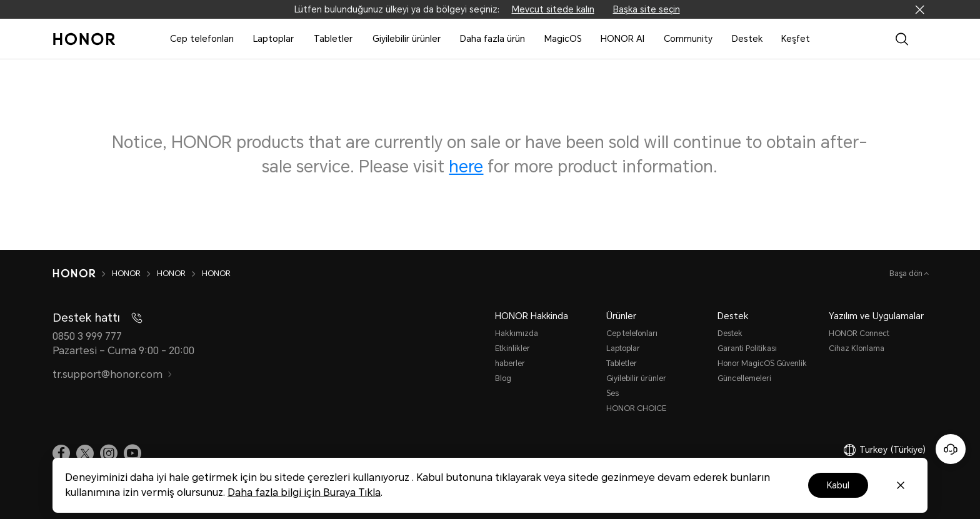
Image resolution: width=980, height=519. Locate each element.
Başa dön (907, 274)
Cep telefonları (202, 39)
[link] (61, 453)
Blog (503, 378)
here (466, 167)
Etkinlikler (512, 348)
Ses (612, 393)
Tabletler (333, 39)
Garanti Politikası (747, 348)
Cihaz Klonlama (857, 348)
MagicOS (563, 39)
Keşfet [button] (796, 39)
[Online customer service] (951, 449)
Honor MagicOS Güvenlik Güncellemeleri (762, 371)
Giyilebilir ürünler (407, 39)
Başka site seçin (647, 9)
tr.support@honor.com (112, 374)
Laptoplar (273, 39)
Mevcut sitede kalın (553, 9)
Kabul (838, 485)
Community (688, 39)
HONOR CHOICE (636, 408)
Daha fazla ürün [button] (492, 39)
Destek (747, 39)
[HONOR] (74, 274)
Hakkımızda (517, 334)
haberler (510, 363)
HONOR (126, 274)
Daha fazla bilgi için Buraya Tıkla (304, 492)
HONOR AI (622, 39)
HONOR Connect (859, 334)
